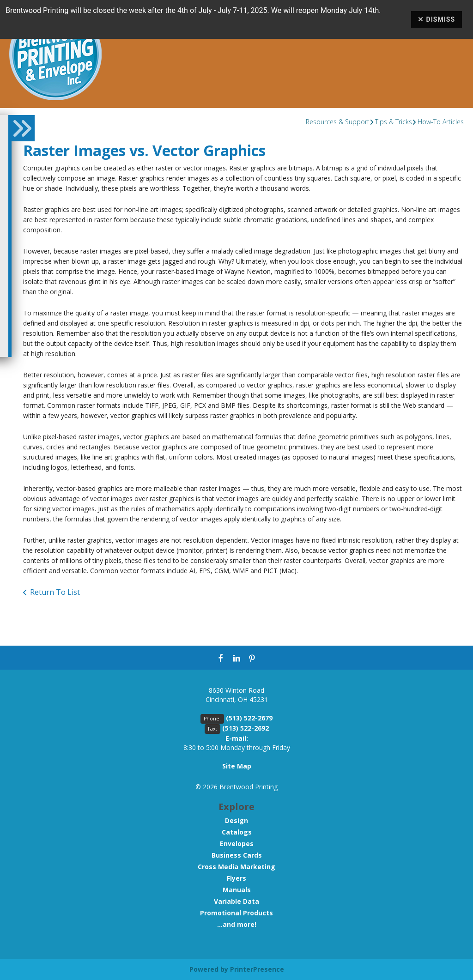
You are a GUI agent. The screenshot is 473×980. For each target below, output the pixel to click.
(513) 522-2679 (249, 718)
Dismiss (437, 19)
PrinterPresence (257, 969)
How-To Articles (441, 122)
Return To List (55, 592)
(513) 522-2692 (246, 728)
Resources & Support (338, 122)
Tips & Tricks (394, 122)
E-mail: (237, 738)
